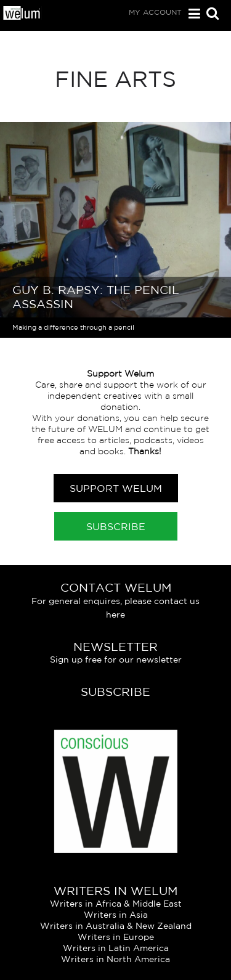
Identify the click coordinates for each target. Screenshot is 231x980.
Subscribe (116, 526)
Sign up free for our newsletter (116, 659)
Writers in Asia (116, 915)
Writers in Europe (116, 937)
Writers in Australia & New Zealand (116, 926)
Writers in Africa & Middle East (116, 904)
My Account (155, 12)
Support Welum (116, 488)
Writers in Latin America (116, 948)
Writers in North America (115, 959)
